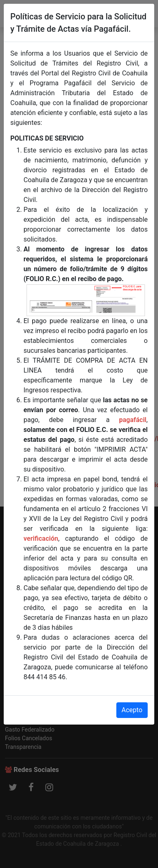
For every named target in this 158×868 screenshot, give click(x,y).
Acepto (132, 710)
